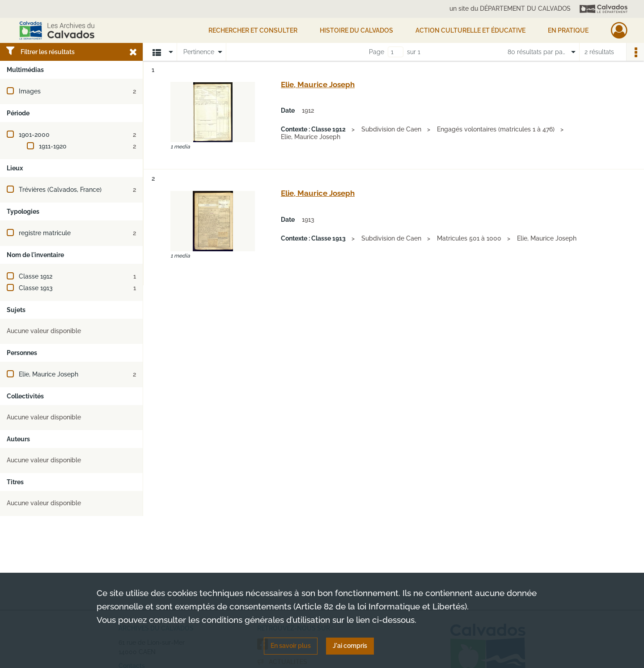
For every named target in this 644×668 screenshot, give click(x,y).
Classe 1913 (36, 288)
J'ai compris (350, 646)
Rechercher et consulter (253, 30)
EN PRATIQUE (568, 30)
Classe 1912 (36, 276)
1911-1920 (53, 146)
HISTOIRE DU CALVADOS (356, 30)
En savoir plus (291, 646)
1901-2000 (34, 135)
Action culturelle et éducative (470, 30)
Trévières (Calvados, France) (60, 190)
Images (30, 91)
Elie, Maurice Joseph (49, 374)
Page (377, 52)
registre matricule (45, 233)
